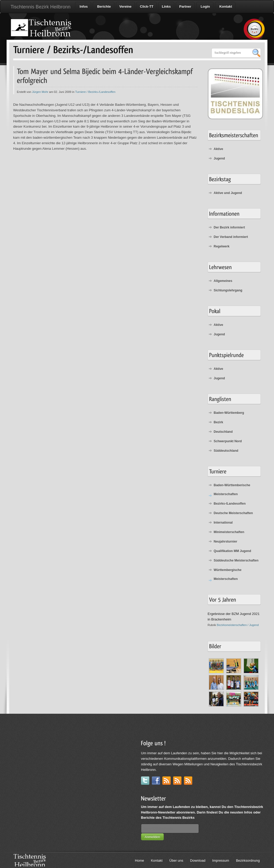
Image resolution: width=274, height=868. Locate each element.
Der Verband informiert (231, 237)
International (223, 523)
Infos (83, 6)
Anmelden (152, 837)
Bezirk (218, 422)
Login (205, 6)
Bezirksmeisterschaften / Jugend (238, 625)
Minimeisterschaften (229, 532)
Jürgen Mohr (40, 92)
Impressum (221, 860)
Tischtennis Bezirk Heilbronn (40, 7)
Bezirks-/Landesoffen (230, 504)
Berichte (104, 6)
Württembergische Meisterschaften (227, 574)
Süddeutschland (226, 451)
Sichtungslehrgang (228, 290)
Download (198, 860)
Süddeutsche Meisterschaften (236, 561)
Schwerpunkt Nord (228, 441)
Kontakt (225, 6)
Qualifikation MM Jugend (232, 551)
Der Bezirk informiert (229, 227)
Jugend (219, 158)
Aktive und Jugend (228, 193)
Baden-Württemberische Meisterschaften (232, 490)
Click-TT (147, 6)
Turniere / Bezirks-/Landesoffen (95, 92)
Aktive (218, 149)
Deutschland (223, 432)
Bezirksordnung (248, 860)
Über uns (176, 860)
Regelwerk (222, 246)
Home (140, 860)
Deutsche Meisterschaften (233, 513)
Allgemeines (223, 281)
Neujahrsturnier (225, 542)
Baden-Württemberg (229, 413)
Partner (185, 6)
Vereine (125, 6)
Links (166, 6)
